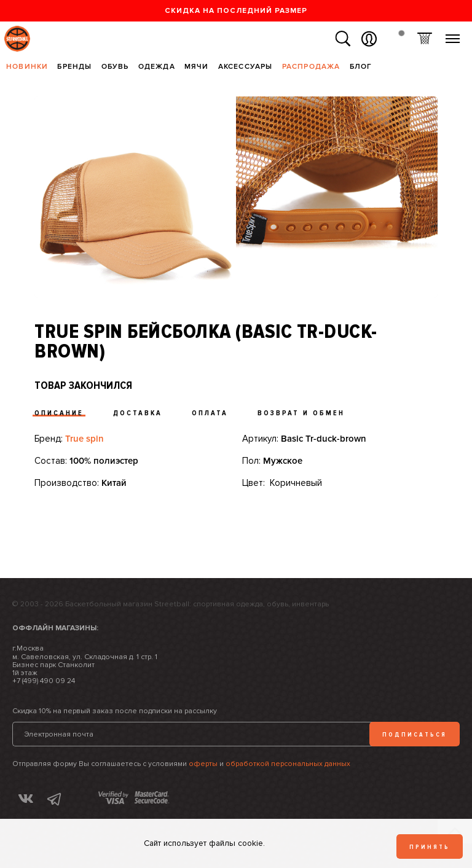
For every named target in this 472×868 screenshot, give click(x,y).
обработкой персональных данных (288, 764)
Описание (59, 413)
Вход (369, 39)
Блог (361, 67)
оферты (203, 764)
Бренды (74, 67)
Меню (453, 34)
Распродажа (311, 67)
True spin (85, 439)
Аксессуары (246, 67)
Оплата (210, 413)
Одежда (157, 67)
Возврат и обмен (301, 413)
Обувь (115, 67)
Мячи (197, 67)
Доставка (138, 413)
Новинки (27, 67)
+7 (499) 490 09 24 (44, 681)
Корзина (424, 39)
